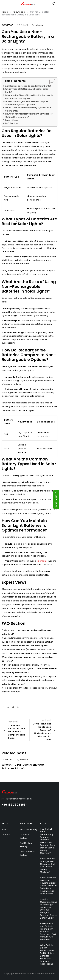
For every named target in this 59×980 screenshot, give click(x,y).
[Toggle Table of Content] (51, 82)
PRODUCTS (26, 824)
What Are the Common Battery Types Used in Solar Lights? (28, 109)
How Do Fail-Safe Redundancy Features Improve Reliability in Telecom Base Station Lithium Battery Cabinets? (48, 841)
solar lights (42, 561)
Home (5, 12)
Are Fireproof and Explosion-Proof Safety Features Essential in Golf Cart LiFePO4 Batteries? (48, 931)
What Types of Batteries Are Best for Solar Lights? (27, 91)
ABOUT (6, 824)
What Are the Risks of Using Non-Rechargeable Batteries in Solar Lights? (29, 97)
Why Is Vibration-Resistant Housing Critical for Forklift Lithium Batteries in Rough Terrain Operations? (49, 886)
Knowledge (19, 12)
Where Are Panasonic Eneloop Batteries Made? (23, 766)
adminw (39, 25)
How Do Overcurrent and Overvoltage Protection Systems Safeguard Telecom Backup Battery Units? (49, 909)
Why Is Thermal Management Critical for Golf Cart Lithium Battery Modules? (48, 865)
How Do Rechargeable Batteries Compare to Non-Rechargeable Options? (28, 103)
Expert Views (12, 120)
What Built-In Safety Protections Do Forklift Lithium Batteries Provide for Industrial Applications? (48, 954)
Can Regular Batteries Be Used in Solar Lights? (28, 86)
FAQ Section (11, 123)
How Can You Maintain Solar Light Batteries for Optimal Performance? (29, 115)
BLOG (43, 824)
